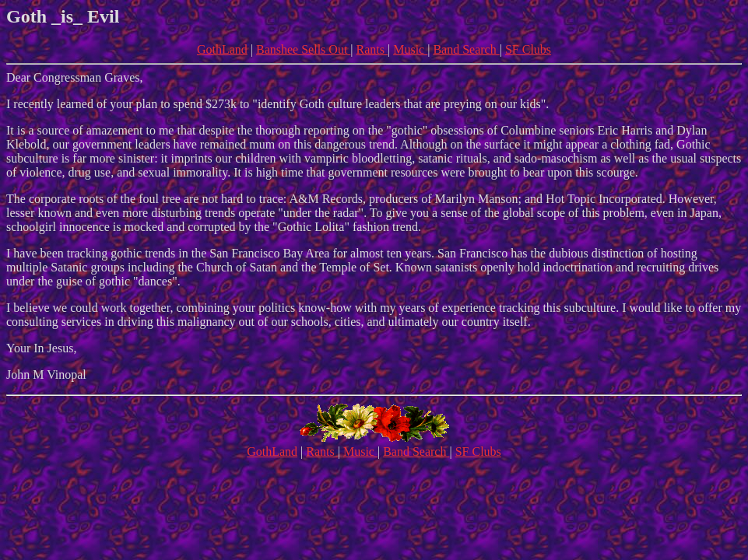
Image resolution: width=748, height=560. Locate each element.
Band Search (466, 49)
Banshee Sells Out (303, 49)
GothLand (222, 49)
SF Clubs (528, 49)
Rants (372, 49)
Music (410, 49)
